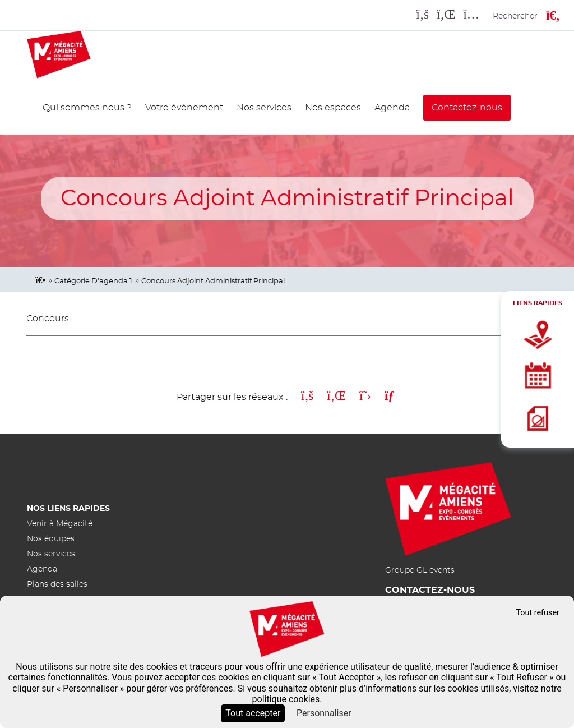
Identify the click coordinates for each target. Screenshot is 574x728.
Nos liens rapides (68, 508)
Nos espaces (333, 108)
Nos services (264, 108)
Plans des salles (57, 584)
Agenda (392, 108)
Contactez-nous (467, 108)
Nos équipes (51, 539)
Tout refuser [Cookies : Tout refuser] (538, 613)
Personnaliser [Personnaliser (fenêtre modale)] (324, 713)
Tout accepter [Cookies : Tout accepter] (253, 713)
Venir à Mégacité (60, 524)
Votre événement (184, 108)
